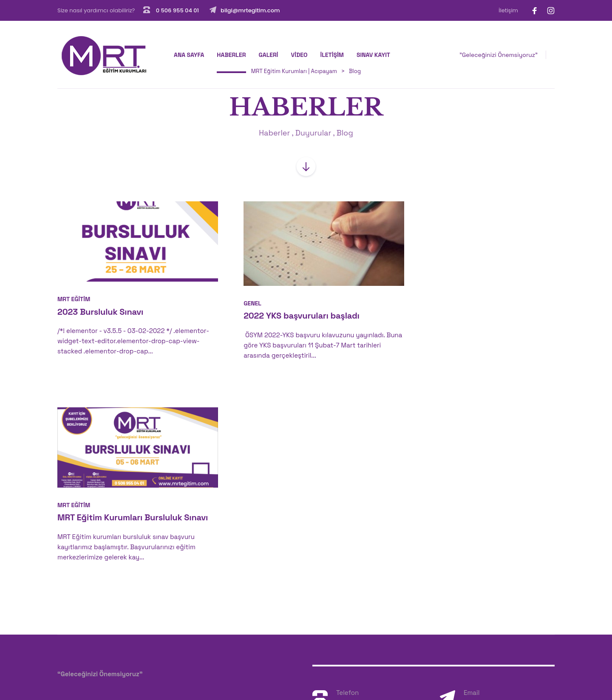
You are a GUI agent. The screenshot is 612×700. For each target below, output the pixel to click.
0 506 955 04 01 (177, 10)
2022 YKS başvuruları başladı (289, 310)
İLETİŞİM (332, 55)
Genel (241, 297)
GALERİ (269, 55)
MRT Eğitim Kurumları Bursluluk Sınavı (468, 312)
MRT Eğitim (74, 294)
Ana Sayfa (189, 55)
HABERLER (231, 55)
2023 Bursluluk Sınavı (100, 306)
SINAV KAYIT (373, 55)
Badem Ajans (96, 675)
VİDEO (299, 55)
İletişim (508, 10)
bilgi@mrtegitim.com (250, 10)
